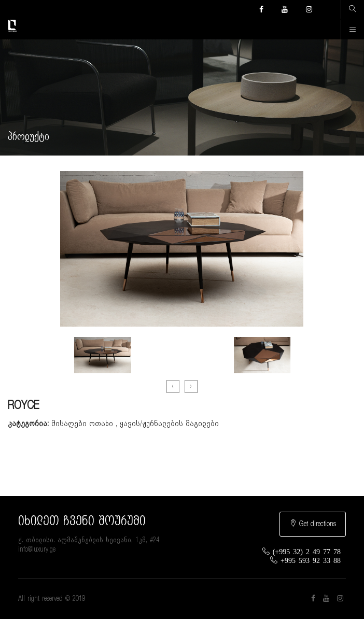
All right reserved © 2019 (52, 599)
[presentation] (173, 386)
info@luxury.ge (37, 550)
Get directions (313, 524)
